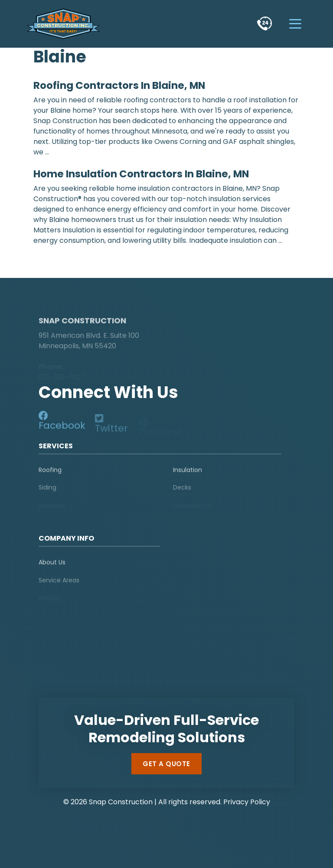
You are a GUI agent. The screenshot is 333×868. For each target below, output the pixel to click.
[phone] (265, 24)
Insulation (188, 472)
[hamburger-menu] (295, 24)
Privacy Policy (247, 802)
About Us (52, 565)
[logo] (93, 304)
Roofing (50, 472)
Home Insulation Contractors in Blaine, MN (141, 174)
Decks (182, 491)
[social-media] (63, 423)
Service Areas (59, 583)
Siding (47, 491)
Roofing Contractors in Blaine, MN (119, 85)
